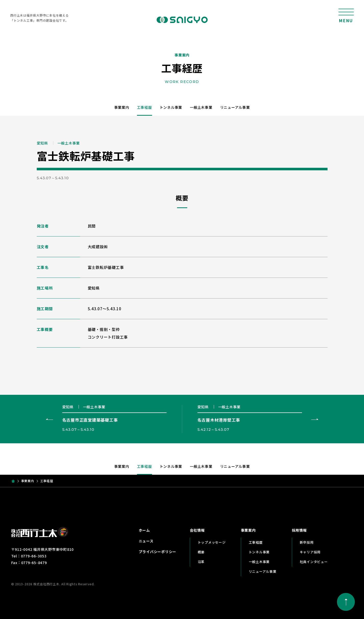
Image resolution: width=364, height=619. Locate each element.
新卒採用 (307, 542)
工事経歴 (145, 107)
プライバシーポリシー (158, 552)
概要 (201, 552)
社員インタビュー (314, 562)
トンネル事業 (171, 107)
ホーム (144, 530)
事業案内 (122, 107)
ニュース (146, 541)
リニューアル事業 (235, 107)
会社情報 (197, 530)
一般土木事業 (201, 107)
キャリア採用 (310, 552)
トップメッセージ (212, 542)
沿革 (201, 562)
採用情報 (299, 530)
